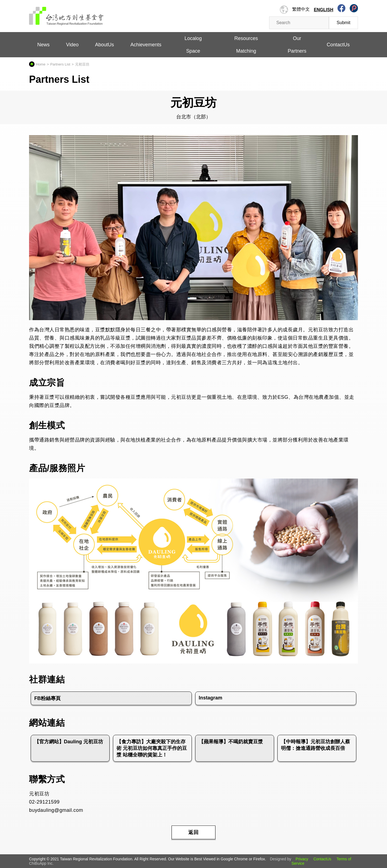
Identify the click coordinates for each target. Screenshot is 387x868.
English (324, 10)
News (43, 45)
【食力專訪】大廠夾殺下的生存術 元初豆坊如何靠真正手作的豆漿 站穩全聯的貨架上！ (152, 748)
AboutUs (105, 45)
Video (72, 45)
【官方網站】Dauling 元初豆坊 (69, 742)
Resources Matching (246, 45)
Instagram (210, 698)
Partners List (60, 64)
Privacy (302, 859)
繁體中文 (301, 9)
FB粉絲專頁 (47, 698)
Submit (343, 23)
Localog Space (193, 45)
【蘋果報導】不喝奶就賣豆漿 (231, 742)
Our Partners (297, 45)
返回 (193, 832)
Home (41, 64)
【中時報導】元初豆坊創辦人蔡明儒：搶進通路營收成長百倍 (315, 745)
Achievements (146, 45)
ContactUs (338, 45)
